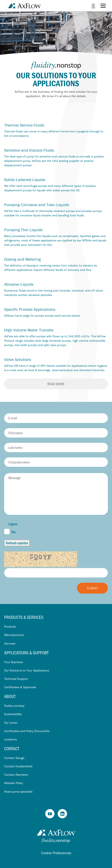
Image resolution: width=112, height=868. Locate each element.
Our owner (11, 723)
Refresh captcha (17, 543)
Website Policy (14, 783)
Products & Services (24, 617)
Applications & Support (26, 653)
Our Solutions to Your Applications (27, 670)
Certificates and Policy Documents (27, 731)
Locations (11, 739)
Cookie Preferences (56, 853)
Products (10, 626)
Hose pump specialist (18, 791)
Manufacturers (14, 635)
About (10, 696)
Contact (12, 748)
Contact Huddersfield (18, 766)
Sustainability (13, 714)
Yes (10, 532)
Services (10, 643)
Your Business (14, 662)
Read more (56, 384)
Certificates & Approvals (20, 687)
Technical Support (16, 679)
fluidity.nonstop (14, 706)
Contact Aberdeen (16, 775)
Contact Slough (14, 758)
